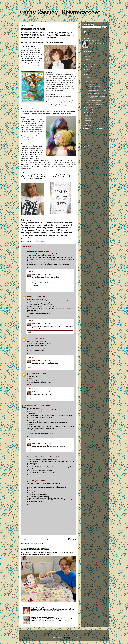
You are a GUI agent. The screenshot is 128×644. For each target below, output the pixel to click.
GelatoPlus (67, 637)
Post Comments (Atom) (36, 543)
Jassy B (29, 374)
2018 (86, 116)
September (90, 64)
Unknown (30, 297)
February (89, 110)
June (88, 72)
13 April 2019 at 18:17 (41, 297)
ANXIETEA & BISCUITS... (93, 79)
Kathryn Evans (37, 274)
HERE (61, 235)
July (87, 69)
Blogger (81, 637)
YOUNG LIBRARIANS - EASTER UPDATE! (95, 97)
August (88, 67)
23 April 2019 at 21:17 (49, 360)
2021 (86, 54)
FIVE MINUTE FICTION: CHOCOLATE (93, 88)
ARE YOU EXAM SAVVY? (93, 84)
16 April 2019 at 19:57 (44, 405)
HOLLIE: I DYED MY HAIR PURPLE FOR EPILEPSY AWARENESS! (96, 103)
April (88, 77)
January (89, 112)
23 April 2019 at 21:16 (49, 323)
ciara (29, 339)
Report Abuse (87, 146)
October (89, 62)
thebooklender (32, 405)
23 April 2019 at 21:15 (49, 274)
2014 (86, 126)
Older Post (71, 539)
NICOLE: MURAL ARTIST (93, 82)
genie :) (29, 481)
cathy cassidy (95, 41)
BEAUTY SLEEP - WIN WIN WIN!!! (96, 93)
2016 (86, 121)
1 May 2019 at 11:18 (38, 481)
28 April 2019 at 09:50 (53, 457)
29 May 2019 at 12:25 (47, 283)
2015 (86, 123)
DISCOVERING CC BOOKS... (94, 100)
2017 (86, 118)
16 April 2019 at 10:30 (39, 374)
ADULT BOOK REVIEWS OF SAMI (96, 91)
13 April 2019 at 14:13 (42, 251)
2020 (86, 57)
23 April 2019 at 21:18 (49, 392)
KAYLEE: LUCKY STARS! (38, 607)
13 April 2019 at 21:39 (38, 339)
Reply (29, 267)
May (88, 75)
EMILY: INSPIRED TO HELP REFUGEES (35, 549)
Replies (31, 271)
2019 (86, 60)
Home (49, 539)
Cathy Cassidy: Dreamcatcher (60, 12)
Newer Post (26, 539)
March (88, 107)
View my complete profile (97, 43)
